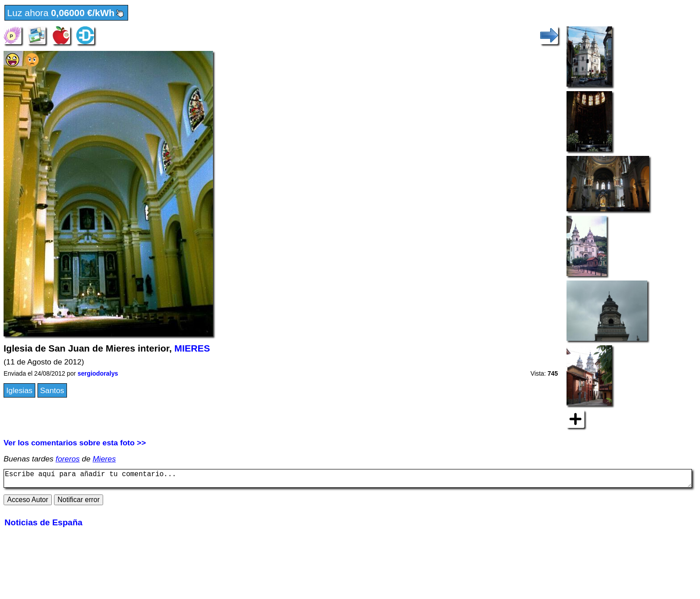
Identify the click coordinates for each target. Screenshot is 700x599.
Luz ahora (66, 13)
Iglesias (19, 390)
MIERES (192, 348)
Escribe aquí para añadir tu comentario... (348, 480)
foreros (68, 459)
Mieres (104, 459)
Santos (52, 390)
